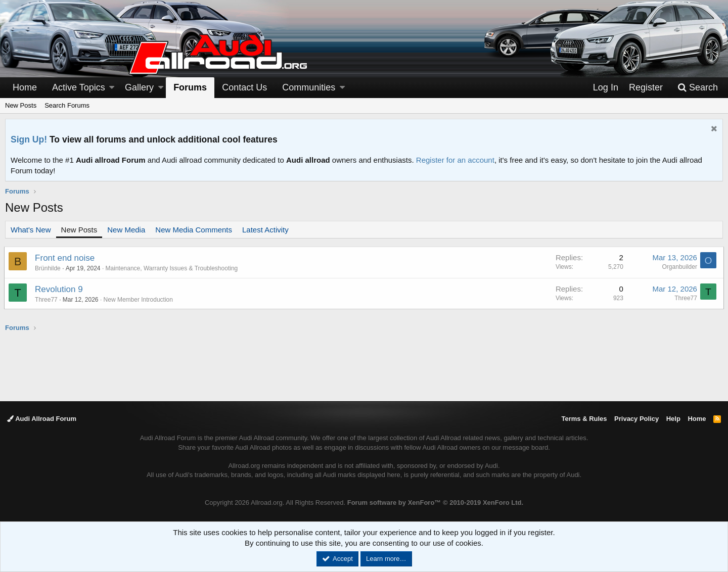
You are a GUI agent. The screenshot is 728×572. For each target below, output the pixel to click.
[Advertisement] (364, 366)
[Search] (698, 88)
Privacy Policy (636, 419)
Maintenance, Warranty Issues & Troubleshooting (172, 268)
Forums (190, 87)
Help (673, 419)
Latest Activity (265, 230)
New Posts (21, 105)
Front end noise (66, 258)
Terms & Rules (584, 419)
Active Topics (79, 87)
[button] (112, 88)
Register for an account (455, 160)
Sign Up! (29, 139)
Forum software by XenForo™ (435, 503)
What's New (31, 230)
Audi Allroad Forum (42, 419)
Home (25, 87)
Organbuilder (679, 267)
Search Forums (67, 105)
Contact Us (244, 87)
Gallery (139, 87)
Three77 (47, 300)
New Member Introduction (139, 300)
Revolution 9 (60, 289)
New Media (126, 230)
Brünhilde (49, 268)
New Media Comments (194, 230)
